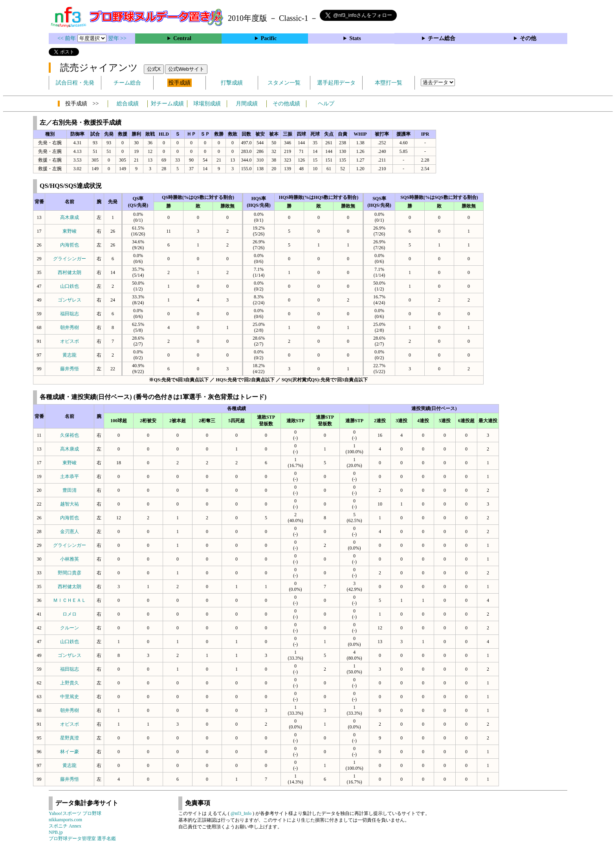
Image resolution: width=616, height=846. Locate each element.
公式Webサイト (186, 69)
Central (182, 38)
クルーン (70, 628)
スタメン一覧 (284, 83)
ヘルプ (326, 104)
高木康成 (70, 217)
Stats (355, 38)
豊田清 (70, 490)
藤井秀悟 (70, 369)
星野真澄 (70, 738)
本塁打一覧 (389, 83)
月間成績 (247, 104)
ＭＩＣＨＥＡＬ (70, 600)
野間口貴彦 (70, 573)
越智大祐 (70, 504)
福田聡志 (70, 314)
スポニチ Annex (65, 826)
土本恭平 (70, 476)
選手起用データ (336, 83)
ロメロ (70, 614)
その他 (528, 38)
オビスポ (70, 341)
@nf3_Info (241, 813)
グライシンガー (70, 259)
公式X (154, 69)
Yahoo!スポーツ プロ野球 (75, 813)
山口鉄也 (70, 286)
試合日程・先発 (75, 83)
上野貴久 (70, 683)
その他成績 (286, 104)
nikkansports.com (65, 820)
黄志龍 (70, 355)
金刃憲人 (70, 532)
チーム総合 (442, 38)
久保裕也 (70, 435)
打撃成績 (232, 83)
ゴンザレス (70, 300)
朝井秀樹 (70, 327)
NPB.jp (56, 832)
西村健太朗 (70, 272)
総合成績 (128, 104)
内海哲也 (70, 245)
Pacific (269, 38)
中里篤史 (70, 697)
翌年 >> (117, 38)
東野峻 (70, 231)
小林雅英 (70, 559)
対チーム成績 (167, 104)
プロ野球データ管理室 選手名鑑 (82, 839)
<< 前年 (67, 38)
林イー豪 (70, 752)
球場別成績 (207, 104)
